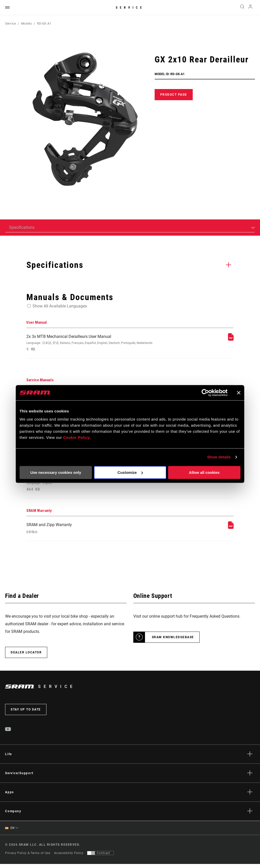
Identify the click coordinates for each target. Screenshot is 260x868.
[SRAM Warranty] (231, 531)
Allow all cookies (204, 472)
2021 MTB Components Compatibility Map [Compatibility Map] (91, 486)
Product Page (174, 95)
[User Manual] (231, 339)
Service (130, 8)
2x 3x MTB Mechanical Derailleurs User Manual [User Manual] (91, 343)
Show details (219, 457)
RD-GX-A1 (44, 24)
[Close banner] (239, 393)
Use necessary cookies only (56, 472)
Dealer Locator (26, 656)
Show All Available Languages (60, 306)
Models (27, 24)
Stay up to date (26, 713)
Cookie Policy (76, 437)
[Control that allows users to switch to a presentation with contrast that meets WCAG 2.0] (100, 857)
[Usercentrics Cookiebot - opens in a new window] (205, 393)
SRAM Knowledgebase (173, 641)
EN (10, 832)
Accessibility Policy (69, 857)
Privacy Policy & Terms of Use (28, 857)
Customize (130, 472)
